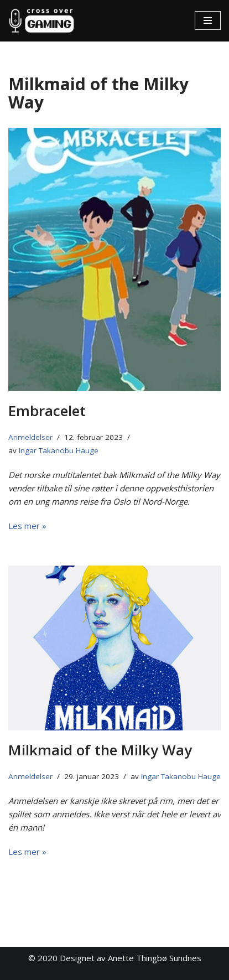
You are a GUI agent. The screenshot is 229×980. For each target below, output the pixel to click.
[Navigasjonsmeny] (208, 20)
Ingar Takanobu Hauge (59, 450)
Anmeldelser (30, 437)
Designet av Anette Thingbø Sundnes (131, 958)
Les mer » (27, 526)
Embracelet (47, 411)
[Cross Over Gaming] (41, 21)
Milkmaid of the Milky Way (100, 750)
